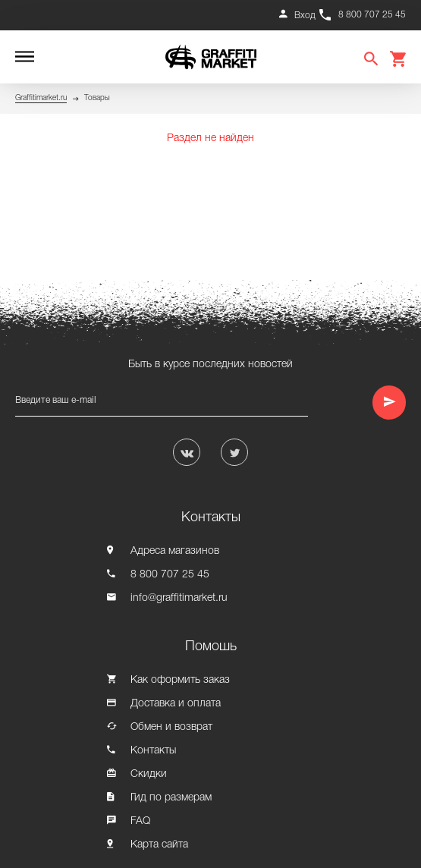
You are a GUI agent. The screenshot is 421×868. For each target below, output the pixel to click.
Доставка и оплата (176, 704)
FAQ (140, 821)
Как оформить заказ (180, 680)
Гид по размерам (171, 798)
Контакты (153, 751)
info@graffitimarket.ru (179, 598)
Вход (305, 16)
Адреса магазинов (175, 551)
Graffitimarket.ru (41, 98)
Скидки (149, 774)
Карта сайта (159, 845)
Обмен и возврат (171, 727)
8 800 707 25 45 (372, 15)
